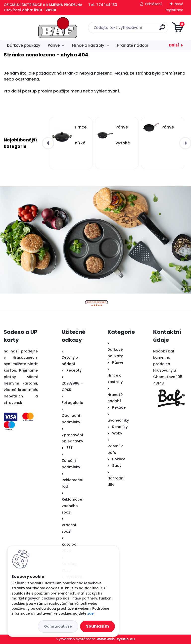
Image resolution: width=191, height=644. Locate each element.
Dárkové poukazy (24, 45)
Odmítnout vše (58, 626)
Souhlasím (97, 626)
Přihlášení (153, 4)
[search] (155, 29)
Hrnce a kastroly (88, 45)
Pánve (54, 45)
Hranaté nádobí (133, 45)
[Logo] (34, 28)
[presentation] (48, 143)
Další (174, 45)
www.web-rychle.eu (116, 639)
